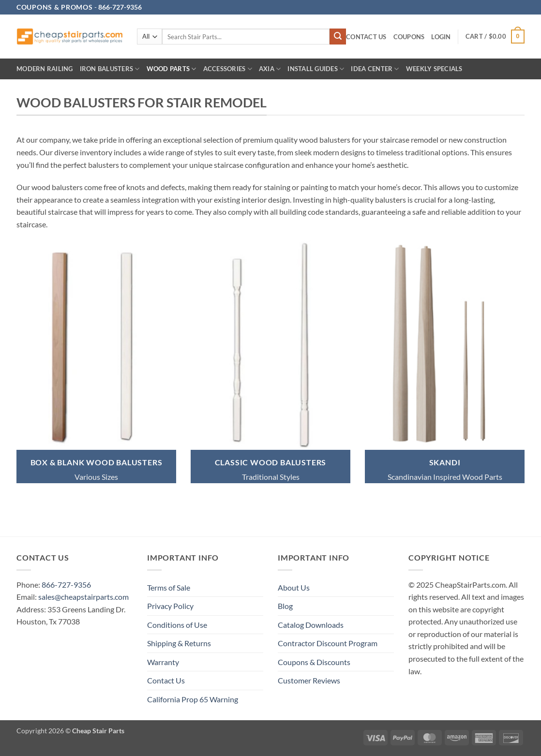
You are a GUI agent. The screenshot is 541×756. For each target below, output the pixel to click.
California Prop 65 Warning (193, 699)
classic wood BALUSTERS (271, 462)
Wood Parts (172, 69)
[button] (441, 37)
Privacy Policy (170, 606)
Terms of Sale (169, 587)
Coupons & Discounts (314, 662)
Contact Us (366, 37)
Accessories (228, 69)
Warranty (163, 662)
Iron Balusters (110, 69)
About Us (294, 587)
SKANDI (445, 462)
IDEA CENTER (375, 69)
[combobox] (246, 37)
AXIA (270, 69)
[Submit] (338, 37)
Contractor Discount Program (328, 643)
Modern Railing (45, 69)
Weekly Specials (434, 69)
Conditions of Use (177, 625)
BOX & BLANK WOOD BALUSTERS (97, 462)
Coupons (409, 37)
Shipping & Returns (179, 643)
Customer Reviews (309, 680)
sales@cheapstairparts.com (83, 597)
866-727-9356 (66, 585)
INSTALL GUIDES (316, 69)
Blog (285, 606)
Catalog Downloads (311, 625)
